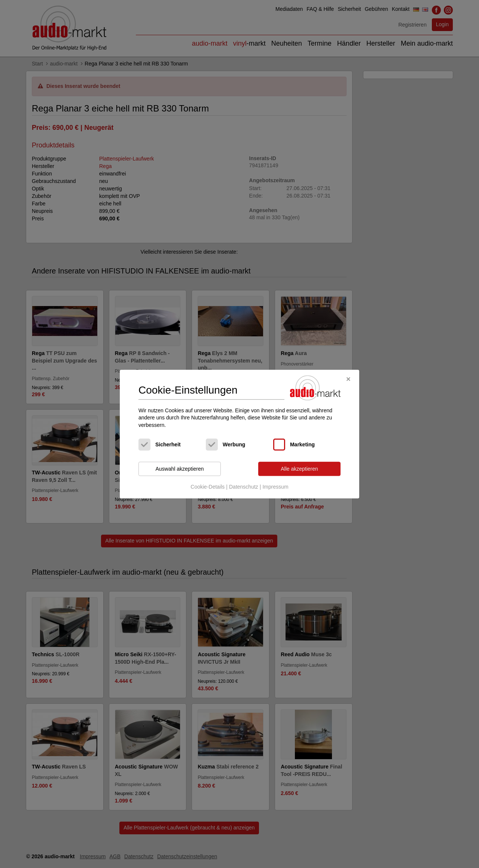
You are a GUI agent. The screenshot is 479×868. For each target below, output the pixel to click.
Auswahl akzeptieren (179, 469)
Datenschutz (244, 487)
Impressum (275, 487)
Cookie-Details (208, 487)
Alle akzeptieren (299, 469)
